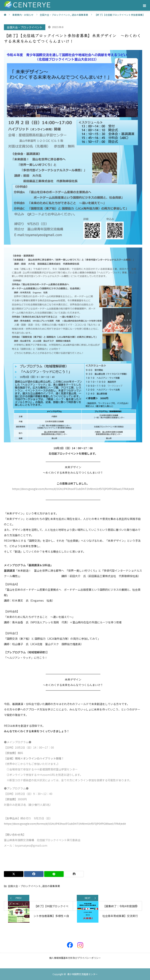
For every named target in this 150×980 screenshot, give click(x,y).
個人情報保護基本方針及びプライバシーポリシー (75, 958)
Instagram (80, 943)
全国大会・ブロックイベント (25, 27)
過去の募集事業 (51, 886)
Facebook (70, 943)
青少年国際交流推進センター (82, 974)
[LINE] (54, 874)
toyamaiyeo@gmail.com (31, 845)
